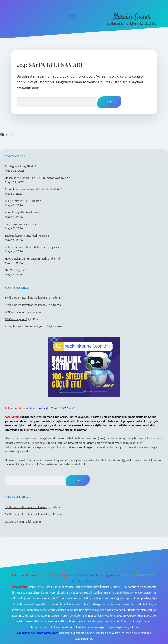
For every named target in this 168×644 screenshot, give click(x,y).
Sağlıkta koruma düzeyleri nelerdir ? (27, 235)
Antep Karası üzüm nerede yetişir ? (27, 326)
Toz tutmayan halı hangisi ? (22, 224)
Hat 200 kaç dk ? (15, 270)
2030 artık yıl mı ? (16, 312)
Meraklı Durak (132, 17)
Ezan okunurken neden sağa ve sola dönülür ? (33, 189)
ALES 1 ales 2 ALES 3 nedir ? (23, 201)
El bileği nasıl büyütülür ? (20, 166)
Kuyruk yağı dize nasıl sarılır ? (23, 212)
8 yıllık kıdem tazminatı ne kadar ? (26, 297)
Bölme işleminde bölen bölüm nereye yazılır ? (33, 247)
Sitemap (7, 134)
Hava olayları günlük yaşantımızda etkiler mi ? (33, 259)
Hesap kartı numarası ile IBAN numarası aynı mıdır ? (37, 178)
